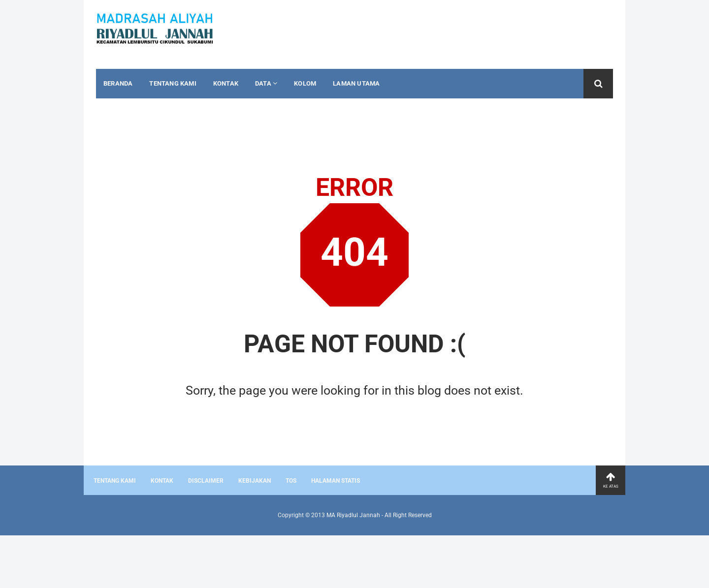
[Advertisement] (79, 560)
